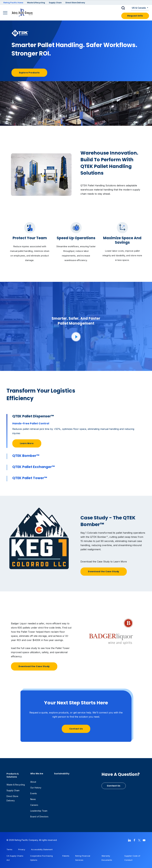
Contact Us (76, 729)
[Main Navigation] (6, 13)
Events (34, 793)
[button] (125, 8)
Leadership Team (39, 811)
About (33, 782)
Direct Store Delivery (75, 3)
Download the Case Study (104, 571)
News (33, 799)
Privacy (22, 849)
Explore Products (29, 73)
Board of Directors (39, 817)
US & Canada (139, 8)
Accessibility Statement (42, 849)
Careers (34, 805)
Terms (9, 849)
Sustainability (62, 774)
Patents (66, 856)
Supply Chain (55, 3)
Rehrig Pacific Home (13, 3)
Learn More (27, 443)
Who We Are (37, 774)
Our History (36, 788)
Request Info (135, 16)
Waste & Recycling (36, 3)
